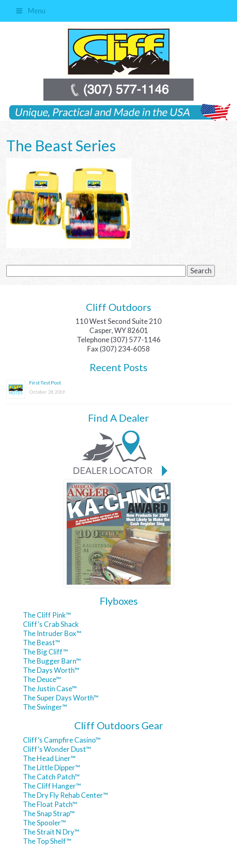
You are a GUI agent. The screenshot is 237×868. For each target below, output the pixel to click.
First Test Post (45, 383)
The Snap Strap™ (49, 813)
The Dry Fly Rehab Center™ (66, 795)
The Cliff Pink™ (47, 615)
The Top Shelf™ (47, 841)
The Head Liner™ (49, 758)
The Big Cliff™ (45, 652)
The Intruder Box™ (52, 633)
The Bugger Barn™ (52, 661)
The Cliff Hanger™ (52, 786)
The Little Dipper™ (52, 767)
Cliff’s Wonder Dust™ (57, 749)
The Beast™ (42, 643)
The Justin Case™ (50, 689)
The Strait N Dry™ (51, 832)
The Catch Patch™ (51, 777)
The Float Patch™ (50, 804)
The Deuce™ (42, 679)
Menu (30, 11)
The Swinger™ (45, 707)
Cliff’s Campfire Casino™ (62, 740)
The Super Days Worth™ (61, 698)
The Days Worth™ (51, 670)
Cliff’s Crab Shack (51, 624)
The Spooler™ (44, 823)
